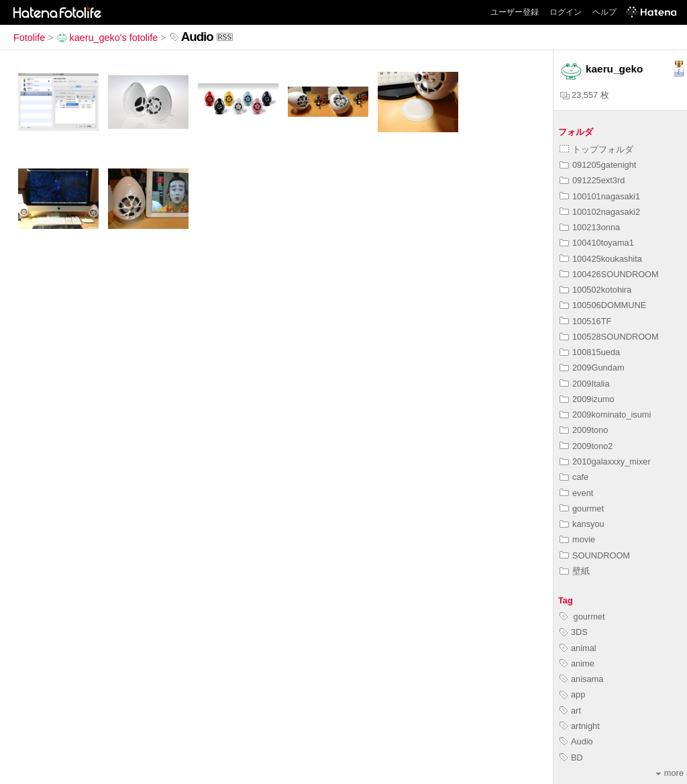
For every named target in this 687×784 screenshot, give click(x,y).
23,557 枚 (585, 95)
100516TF (585, 321)
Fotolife (29, 38)
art (570, 710)
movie (577, 539)
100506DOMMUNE (603, 305)
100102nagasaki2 (600, 212)
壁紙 (575, 571)
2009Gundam (592, 367)
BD (571, 757)
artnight (580, 726)
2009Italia (585, 384)
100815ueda (590, 352)
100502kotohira (595, 290)
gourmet (582, 508)
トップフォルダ (596, 149)
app (572, 694)
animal (578, 648)
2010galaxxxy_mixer (605, 461)
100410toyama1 (597, 243)
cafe (574, 477)
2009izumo (587, 399)
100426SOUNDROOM (609, 274)
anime (577, 664)
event (576, 493)
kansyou (582, 524)
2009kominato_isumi (605, 414)
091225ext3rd (592, 180)
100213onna (590, 227)
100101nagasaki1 (600, 196)
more (670, 773)
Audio (576, 741)
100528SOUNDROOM (609, 337)
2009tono (584, 430)
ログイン (566, 12)
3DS (574, 632)
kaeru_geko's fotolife (107, 38)
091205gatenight (598, 165)
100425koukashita (601, 259)
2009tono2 (586, 446)
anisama (581, 679)
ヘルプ (604, 12)
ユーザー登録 (515, 12)
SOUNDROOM (595, 555)
